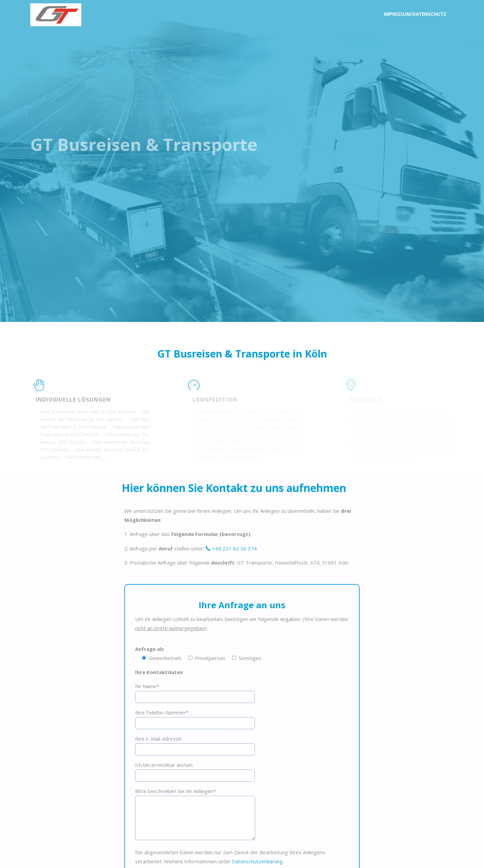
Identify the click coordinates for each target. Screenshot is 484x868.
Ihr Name (147, 686)
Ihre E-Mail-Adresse (158, 739)
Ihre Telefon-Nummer (162, 712)
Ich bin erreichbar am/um (164, 765)
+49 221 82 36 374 (234, 548)
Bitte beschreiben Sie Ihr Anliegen (175, 791)
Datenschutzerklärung (257, 861)
